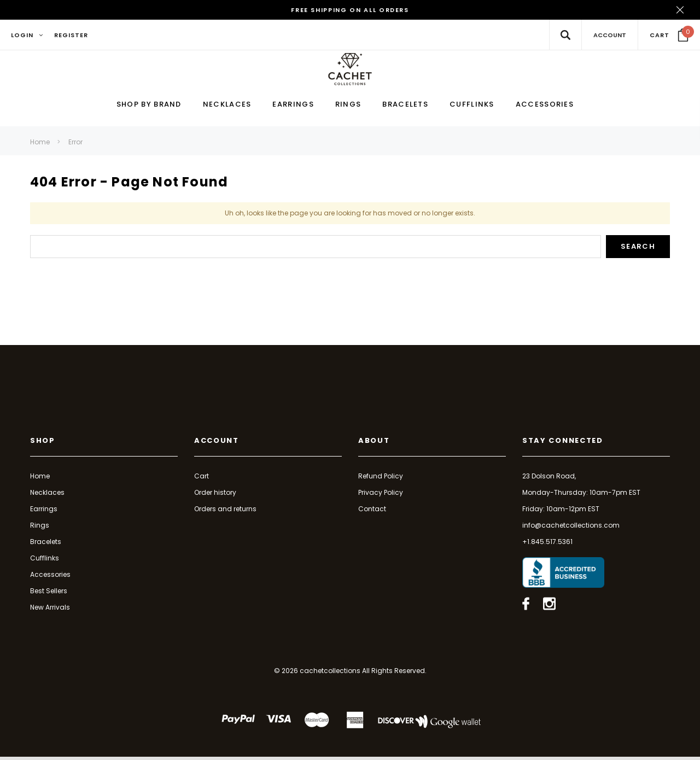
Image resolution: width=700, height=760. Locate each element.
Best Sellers (49, 594)
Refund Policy (381, 479)
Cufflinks (45, 561)
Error (75, 145)
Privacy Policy (381, 495)
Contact (372, 511)
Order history (215, 495)
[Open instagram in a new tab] (549, 607)
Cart (202, 479)
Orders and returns (225, 511)
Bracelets (46, 544)
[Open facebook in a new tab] (526, 607)
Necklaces (47, 495)
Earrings (44, 511)
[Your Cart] (669, 35)
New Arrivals (50, 610)
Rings (40, 528)
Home (40, 145)
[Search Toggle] (565, 35)
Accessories (50, 577)
